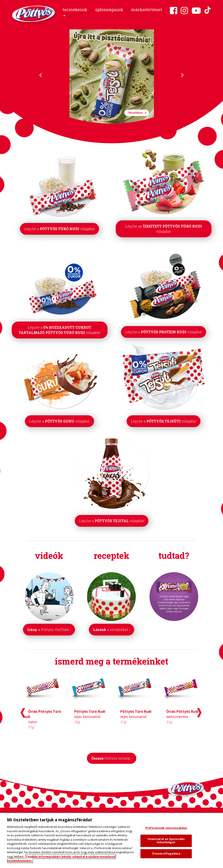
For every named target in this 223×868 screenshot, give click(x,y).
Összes (112, 758)
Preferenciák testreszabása (166, 828)
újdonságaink (109, 9)
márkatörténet (147, 9)
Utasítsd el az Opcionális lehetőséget (166, 841)
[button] (75, 13)
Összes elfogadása (166, 853)
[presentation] (23, 713)
